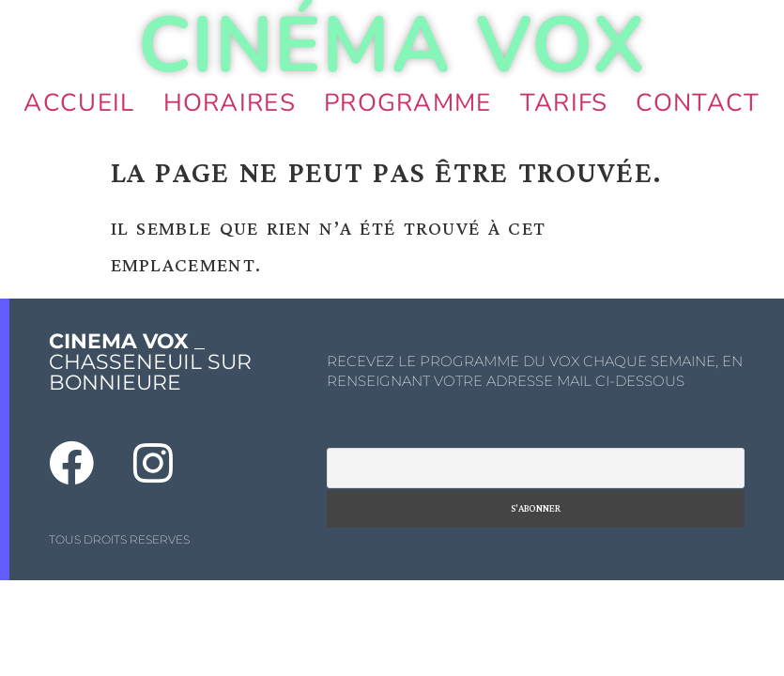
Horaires (230, 103)
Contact (698, 103)
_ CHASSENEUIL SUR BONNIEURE (150, 362)
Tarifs (564, 103)
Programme (408, 103)
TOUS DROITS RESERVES (119, 539)
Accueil (79, 103)
